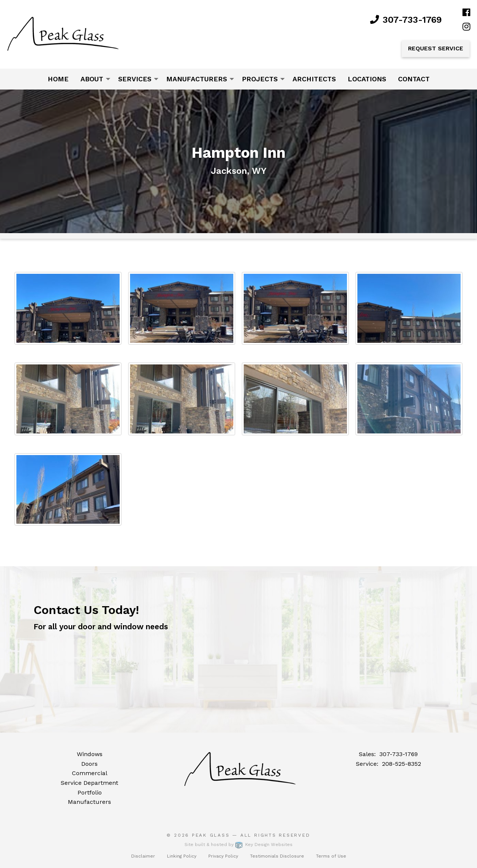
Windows (90, 754)
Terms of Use (331, 856)
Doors (89, 764)
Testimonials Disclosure (277, 856)
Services (135, 79)
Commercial (90, 773)
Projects (260, 79)
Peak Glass (211, 835)
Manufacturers (197, 79)
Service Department (89, 783)
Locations (367, 79)
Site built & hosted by (238, 845)
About (92, 79)
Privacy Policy (223, 856)
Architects (314, 79)
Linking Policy (182, 856)
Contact (414, 79)
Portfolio (90, 792)
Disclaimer (143, 856)
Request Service (436, 48)
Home (58, 79)
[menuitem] (58, 79)
